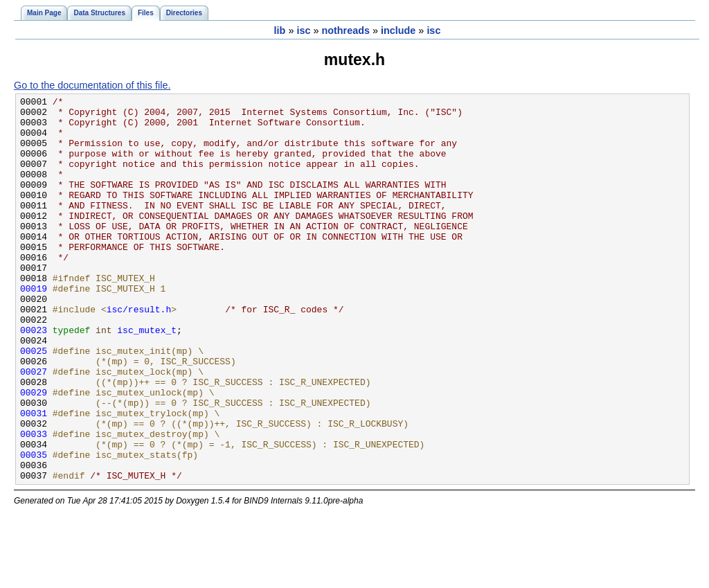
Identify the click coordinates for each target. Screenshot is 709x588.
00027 (34, 427)
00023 (34, 377)
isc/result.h (139, 353)
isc (303, 30)
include (398, 30)
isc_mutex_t (147, 377)
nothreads (345, 30)
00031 (34, 477)
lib (280, 30)
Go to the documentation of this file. (92, 85)
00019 (34, 328)
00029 (34, 452)
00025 (34, 402)
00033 (34, 502)
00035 (34, 527)
